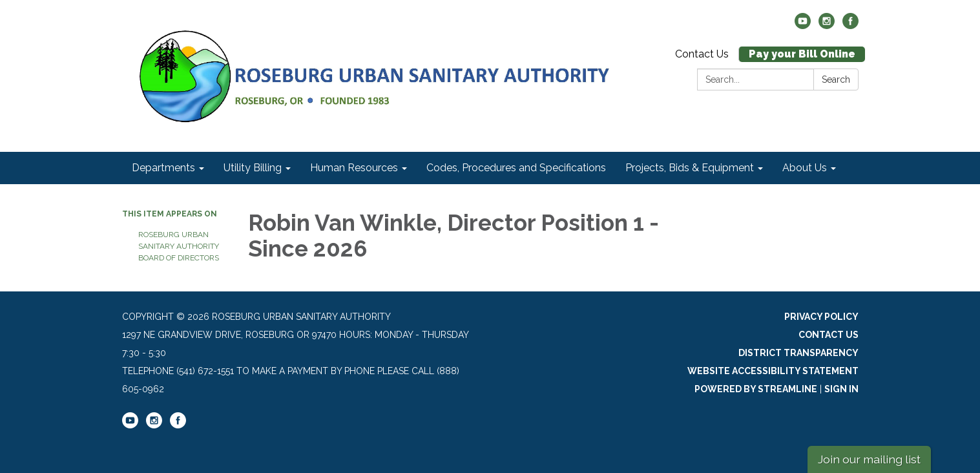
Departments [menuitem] (163, 168)
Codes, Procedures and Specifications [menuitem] (516, 168)
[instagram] (827, 26)
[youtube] (803, 26)
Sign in (841, 389)
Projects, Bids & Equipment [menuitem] (690, 168)
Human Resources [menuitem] (354, 168)
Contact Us (702, 54)
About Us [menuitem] (805, 168)
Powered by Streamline (756, 389)
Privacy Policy (821, 317)
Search (836, 79)
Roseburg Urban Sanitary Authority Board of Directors (179, 246)
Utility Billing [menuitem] (253, 168)
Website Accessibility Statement (773, 371)
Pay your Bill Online (802, 54)
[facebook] (850, 26)
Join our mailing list (869, 459)
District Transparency (798, 353)
